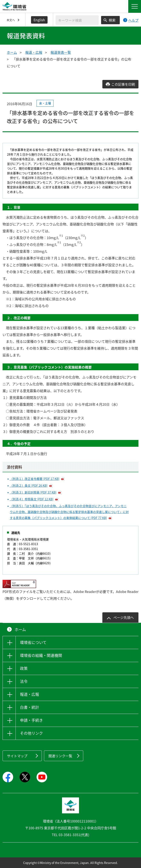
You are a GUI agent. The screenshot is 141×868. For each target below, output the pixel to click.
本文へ (11, 20)
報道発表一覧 (61, 52)
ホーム (12, 52)
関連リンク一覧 (60, 756)
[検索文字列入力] (77, 20)
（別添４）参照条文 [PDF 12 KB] (32, 499)
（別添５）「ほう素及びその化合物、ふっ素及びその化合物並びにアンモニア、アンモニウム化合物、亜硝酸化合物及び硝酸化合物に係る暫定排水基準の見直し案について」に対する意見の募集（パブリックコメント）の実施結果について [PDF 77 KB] (69, 512)
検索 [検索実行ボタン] (112, 20)
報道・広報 (34, 52)
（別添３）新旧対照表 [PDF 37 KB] (33, 492)
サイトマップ (17, 756)
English (39, 20)
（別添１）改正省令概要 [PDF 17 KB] (35, 479)
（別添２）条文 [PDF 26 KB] (29, 485)
